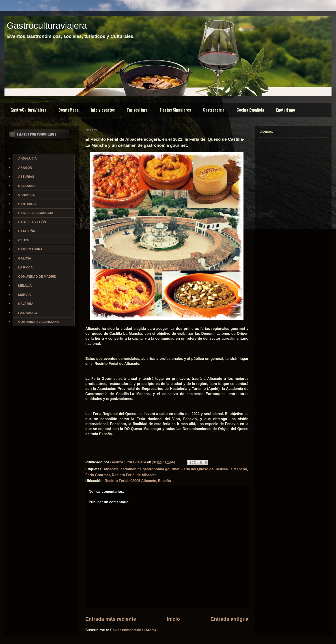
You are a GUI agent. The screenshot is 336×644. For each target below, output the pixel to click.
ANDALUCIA (27, 158)
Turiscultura (137, 110)
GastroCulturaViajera (28, 110)
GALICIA (25, 258)
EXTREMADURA (30, 249)
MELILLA (25, 285)
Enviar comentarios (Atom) (133, 630)
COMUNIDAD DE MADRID (37, 277)
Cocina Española (250, 110)
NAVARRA (26, 304)
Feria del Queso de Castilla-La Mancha (214, 469)
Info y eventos (103, 110)
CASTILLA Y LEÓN (32, 222)
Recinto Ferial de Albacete (134, 475)
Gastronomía (214, 110)
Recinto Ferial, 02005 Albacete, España (138, 481)
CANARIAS (26, 195)
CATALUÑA (27, 231)
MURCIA (24, 295)
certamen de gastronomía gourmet (150, 469)
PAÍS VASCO (28, 313)
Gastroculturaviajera (47, 26)
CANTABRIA (27, 204)
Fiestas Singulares (175, 110)
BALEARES (27, 186)
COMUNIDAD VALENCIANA (39, 322)
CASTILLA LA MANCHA (36, 213)
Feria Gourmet (98, 475)
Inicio (173, 619)
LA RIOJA (25, 267)
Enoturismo (286, 110)
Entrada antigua (229, 619)
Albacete (111, 469)
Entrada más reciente (111, 619)
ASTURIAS (26, 177)
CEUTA (23, 240)
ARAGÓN (25, 168)
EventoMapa (69, 110)
